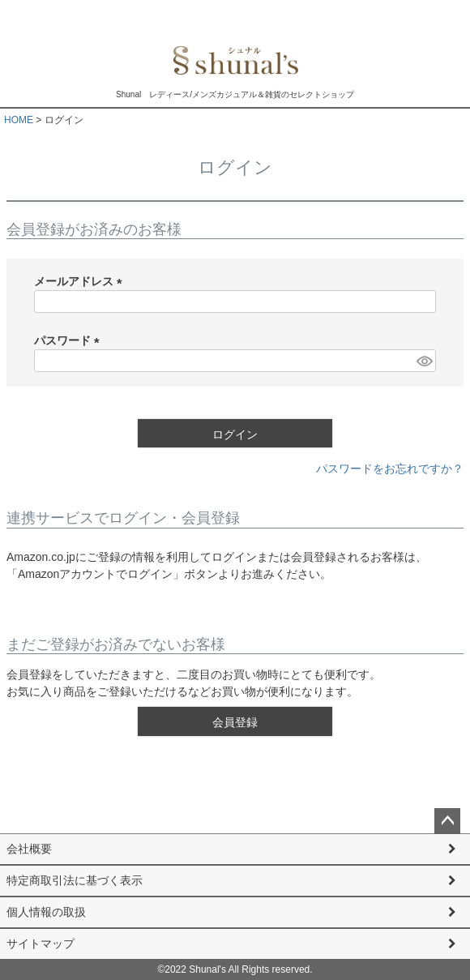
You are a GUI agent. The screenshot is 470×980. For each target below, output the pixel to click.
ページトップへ (447, 821)
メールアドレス (81, 281)
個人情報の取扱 (46, 912)
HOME (19, 120)
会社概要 (29, 849)
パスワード (70, 340)
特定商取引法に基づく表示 (75, 880)
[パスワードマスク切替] (424, 361)
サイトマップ (41, 944)
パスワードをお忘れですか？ (390, 469)
